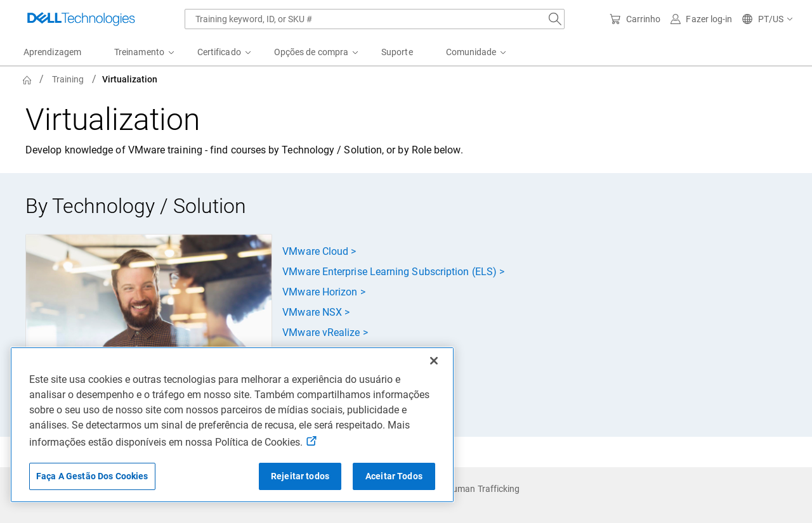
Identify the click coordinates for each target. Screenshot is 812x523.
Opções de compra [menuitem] (311, 52)
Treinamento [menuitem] (139, 52)
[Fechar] (434, 361)
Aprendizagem (52, 52)
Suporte (397, 52)
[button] (768, 19)
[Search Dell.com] (555, 19)
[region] (232, 425)
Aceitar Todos (394, 476)
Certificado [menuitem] (219, 52)
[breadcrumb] (330, 79)
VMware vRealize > (325, 333)
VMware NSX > (316, 312)
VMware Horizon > (324, 292)
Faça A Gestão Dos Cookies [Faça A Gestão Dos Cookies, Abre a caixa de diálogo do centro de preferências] (92, 476)
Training (68, 79)
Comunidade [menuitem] (471, 52)
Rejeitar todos (300, 476)
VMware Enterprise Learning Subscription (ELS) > (393, 272)
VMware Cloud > (319, 251)
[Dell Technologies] (81, 19)
